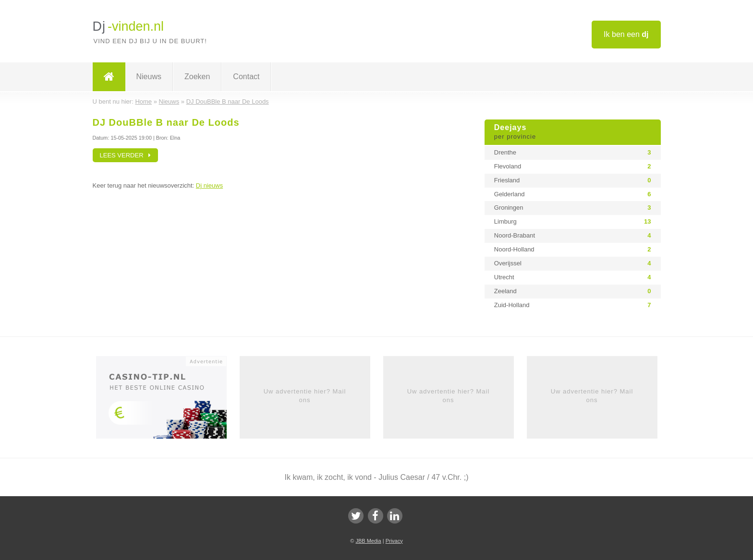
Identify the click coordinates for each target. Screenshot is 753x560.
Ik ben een (626, 34)
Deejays (573, 132)
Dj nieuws (209, 185)
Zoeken (197, 77)
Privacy (394, 541)
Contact (246, 77)
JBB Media (368, 541)
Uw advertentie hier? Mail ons (305, 396)
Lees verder (126, 155)
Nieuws (149, 77)
